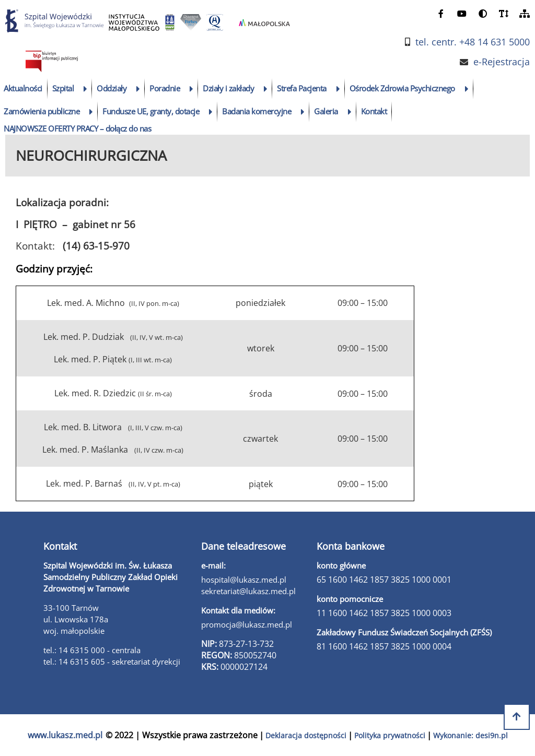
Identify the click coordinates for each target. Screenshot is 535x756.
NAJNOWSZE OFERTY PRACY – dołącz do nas (77, 129)
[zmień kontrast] (483, 13)
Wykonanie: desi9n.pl (470, 735)
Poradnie (165, 88)
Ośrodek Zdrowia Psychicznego (402, 88)
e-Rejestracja (502, 62)
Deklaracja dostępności (306, 735)
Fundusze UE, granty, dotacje (151, 111)
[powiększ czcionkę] (504, 13)
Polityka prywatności (390, 735)
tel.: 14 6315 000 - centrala (92, 650)
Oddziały (112, 88)
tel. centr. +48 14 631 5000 (473, 42)
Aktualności (23, 88)
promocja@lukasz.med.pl (247, 624)
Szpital (63, 88)
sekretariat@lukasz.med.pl (248, 591)
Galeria (326, 111)
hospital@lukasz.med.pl (244, 580)
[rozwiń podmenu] (85, 89)
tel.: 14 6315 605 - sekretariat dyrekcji (112, 662)
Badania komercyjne (257, 111)
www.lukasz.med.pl (65, 735)
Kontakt (374, 111)
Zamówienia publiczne (42, 111)
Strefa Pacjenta (302, 88)
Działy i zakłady (228, 88)
